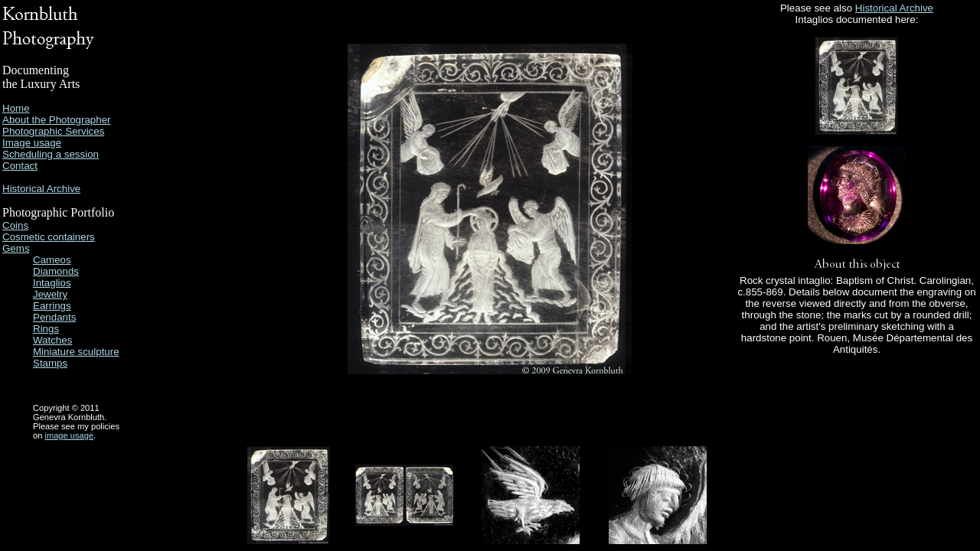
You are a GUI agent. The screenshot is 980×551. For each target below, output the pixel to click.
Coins (15, 225)
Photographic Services (53, 131)
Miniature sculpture (76, 352)
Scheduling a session (51, 154)
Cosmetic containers (49, 237)
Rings (46, 329)
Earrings (52, 306)
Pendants (54, 317)
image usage (69, 435)
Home (16, 108)
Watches (52, 340)
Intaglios (52, 283)
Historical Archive (41, 189)
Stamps (50, 363)
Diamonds (56, 271)
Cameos (52, 260)
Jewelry (50, 294)
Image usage (32, 143)
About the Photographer (57, 120)
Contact (20, 166)
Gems (16, 248)
